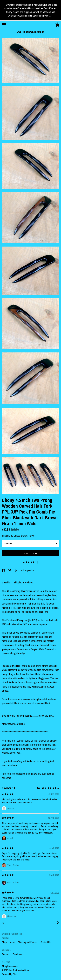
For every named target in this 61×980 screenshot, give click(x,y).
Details (6, 582)
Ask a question (28, 570)
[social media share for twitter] (10, 570)
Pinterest (6, 954)
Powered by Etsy (9, 974)
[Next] (58, 923)
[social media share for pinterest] (16, 570)
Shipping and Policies (28, 942)
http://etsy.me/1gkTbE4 (13, 724)
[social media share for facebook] (3, 570)
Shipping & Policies (23, 582)
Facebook (17, 954)
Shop (5, 942)
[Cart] (57, 25)
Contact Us (46, 942)
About (13, 942)
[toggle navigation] (4, 25)
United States (21, 536)
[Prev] (3, 923)
